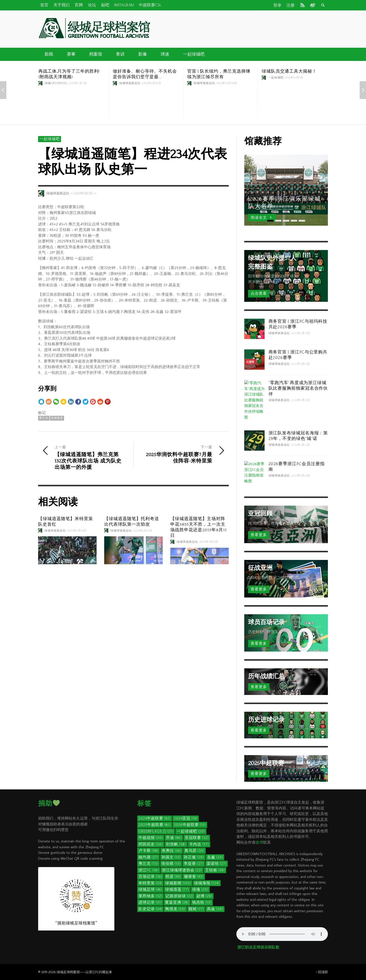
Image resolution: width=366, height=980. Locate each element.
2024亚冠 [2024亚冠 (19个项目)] (186, 818)
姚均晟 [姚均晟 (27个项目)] (148, 857)
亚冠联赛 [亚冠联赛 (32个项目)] (197, 838)
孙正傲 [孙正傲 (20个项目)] (194, 857)
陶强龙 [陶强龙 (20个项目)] (175, 909)
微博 (259, 842)
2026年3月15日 (209, 542)
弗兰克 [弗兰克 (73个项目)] (148, 864)
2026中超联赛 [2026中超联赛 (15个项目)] (190, 825)
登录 (277, 5)
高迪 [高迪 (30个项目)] (215, 909)
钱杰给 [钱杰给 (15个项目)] (202, 902)
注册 (291, 5)
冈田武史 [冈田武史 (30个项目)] (151, 844)
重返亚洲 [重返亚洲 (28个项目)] (177, 902)
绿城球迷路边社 (130, 83)
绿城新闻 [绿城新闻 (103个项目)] (178, 883)
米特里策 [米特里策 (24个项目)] (150, 883)
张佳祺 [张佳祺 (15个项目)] (171, 864)
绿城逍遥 (57, 418)
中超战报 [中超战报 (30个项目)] (151, 838)
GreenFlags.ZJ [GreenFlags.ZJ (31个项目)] (156, 831)
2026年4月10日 (77, 530)
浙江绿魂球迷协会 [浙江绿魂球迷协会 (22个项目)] (182, 870)
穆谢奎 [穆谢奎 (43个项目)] (194, 877)
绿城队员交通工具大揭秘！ (289, 71)
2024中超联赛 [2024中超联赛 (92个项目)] (155, 818)
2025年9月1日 (83, 193)
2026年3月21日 (143, 530)
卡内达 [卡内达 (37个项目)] (199, 844)
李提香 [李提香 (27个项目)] (194, 864)
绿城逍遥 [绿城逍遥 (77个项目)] (177, 890)
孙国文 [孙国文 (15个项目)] (171, 857)
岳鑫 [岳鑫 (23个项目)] (215, 857)
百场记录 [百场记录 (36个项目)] (150, 877)
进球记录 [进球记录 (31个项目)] (150, 902)
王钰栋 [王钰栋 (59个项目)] (215, 870)
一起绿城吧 (276, 78)
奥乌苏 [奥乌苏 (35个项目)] (194, 851)
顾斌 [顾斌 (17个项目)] (196, 909)
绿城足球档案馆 (68, 972)
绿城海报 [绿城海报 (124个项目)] (207, 883)
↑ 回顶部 (322, 972)
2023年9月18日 (152, 83)
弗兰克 (44, 418)
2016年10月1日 (294, 78)
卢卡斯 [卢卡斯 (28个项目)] (149, 851)
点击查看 (259, 294)
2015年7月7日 (78, 83)
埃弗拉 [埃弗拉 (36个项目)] (172, 851)
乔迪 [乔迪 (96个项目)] (174, 838)
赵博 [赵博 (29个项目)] (204, 896)
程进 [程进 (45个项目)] (173, 877)
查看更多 (259, 535)
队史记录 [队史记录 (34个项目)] (150, 909)
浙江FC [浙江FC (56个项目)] (149, 870)
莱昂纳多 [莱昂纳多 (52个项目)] (150, 896)
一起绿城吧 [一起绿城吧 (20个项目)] (191, 831)
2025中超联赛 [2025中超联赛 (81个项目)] (155, 825)
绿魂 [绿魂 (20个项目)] (200, 890)
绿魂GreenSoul (56, 83)
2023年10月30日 (227, 83)
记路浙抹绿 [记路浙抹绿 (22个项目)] (179, 896)
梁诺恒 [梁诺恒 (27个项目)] (217, 864)
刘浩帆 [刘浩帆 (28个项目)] (176, 844)
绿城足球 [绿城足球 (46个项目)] (150, 890)
